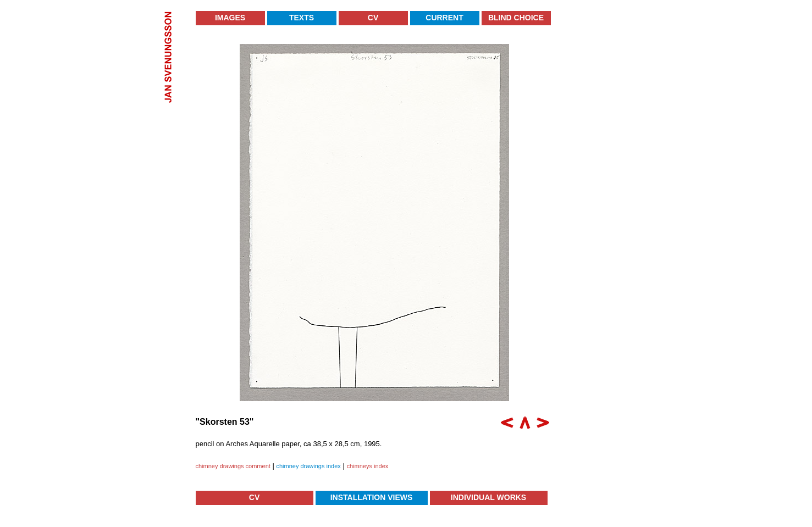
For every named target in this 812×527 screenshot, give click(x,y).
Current (444, 18)
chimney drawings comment (233, 466)
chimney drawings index (308, 466)
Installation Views (372, 497)
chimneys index (367, 466)
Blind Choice (516, 18)
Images (230, 18)
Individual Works (488, 497)
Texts (302, 18)
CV (373, 18)
